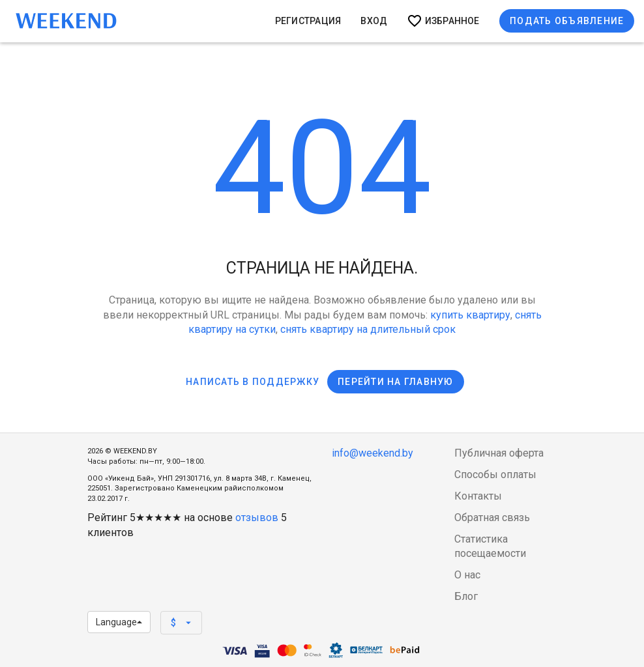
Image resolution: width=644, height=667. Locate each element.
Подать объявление (567, 21)
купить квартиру (470, 315)
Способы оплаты (495, 475)
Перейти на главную (396, 382)
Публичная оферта (499, 453)
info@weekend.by (373, 453)
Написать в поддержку (253, 382)
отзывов (257, 518)
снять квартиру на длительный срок (368, 329)
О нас (467, 575)
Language (119, 622)
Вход (374, 21)
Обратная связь (492, 518)
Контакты (478, 496)
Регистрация (308, 21)
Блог (466, 596)
